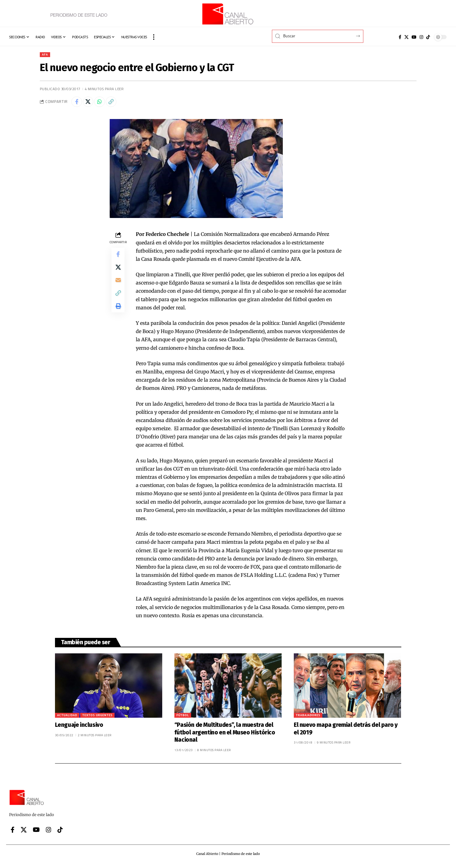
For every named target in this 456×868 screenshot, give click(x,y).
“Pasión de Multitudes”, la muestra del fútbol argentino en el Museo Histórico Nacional (225, 734)
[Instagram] (421, 37)
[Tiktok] (428, 37)
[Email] (118, 286)
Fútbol (183, 717)
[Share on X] (91, 103)
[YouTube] (414, 37)
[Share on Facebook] (77, 103)
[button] (154, 37)
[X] (406, 37)
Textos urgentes (97, 717)
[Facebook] (400, 37)
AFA (46, 55)
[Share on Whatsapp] (104, 103)
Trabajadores (308, 717)
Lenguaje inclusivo (79, 727)
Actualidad (67, 717)
